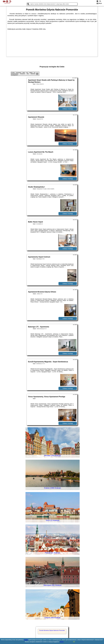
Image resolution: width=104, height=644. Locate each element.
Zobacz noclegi (68, 109)
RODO (62, 642)
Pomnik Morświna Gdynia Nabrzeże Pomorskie (52, 630)
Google (26, 640)
